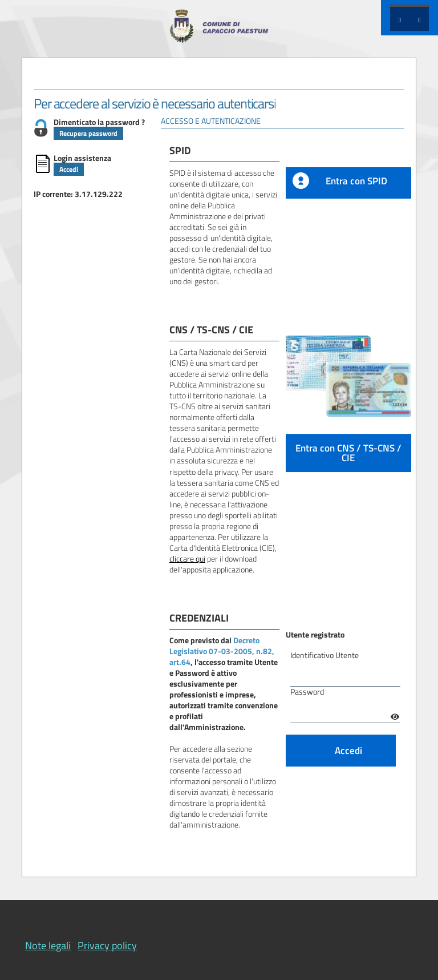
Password (307, 692)
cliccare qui (187, 559)
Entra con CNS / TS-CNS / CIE (348, 453)
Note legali (48, 945)
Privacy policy (107, 945)
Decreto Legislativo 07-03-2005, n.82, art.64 (222, 651)
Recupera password (88, 133)
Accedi (69, 169)
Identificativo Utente (325, 656)
